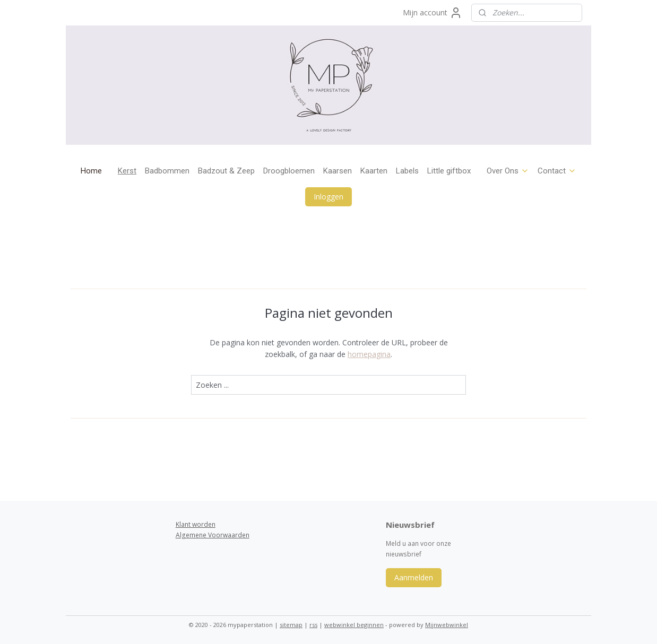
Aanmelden (414, 577)
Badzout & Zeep (226, 171)
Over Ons (508, 171)
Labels (407, 171)
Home (91, 171)
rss (313, 625)
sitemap (291, 625)
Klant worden (196, 524)
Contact (557, 171)
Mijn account (433, 13)
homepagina (369, 354)
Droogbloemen (289, 171)
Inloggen (328, 197)
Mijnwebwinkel (447, 625)
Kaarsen (338, 171)
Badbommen (167, 171)
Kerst (127, 171)
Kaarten (374, 171)
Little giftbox (449, 171)
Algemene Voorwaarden (213, 535)
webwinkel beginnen (354, 625)
